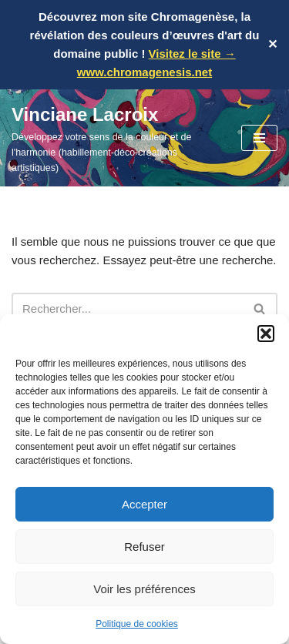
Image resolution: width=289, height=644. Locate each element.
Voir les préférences (144, 589)
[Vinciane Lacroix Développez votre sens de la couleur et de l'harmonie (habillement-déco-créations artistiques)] (115, 138)
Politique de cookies (137, 624)
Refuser (144, 547)
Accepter (144, 504)
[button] (266, 334)
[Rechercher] (127, 309)
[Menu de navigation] (259, 138)
